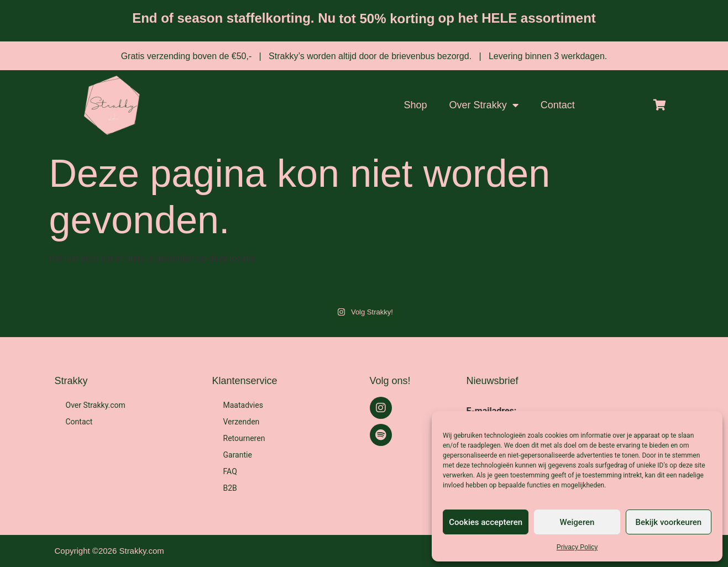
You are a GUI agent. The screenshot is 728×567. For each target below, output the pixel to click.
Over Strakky (484, 105)
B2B (230, 488)
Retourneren (244, 438)
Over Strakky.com (96, 405)
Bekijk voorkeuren (668, 522)
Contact (558, 105)
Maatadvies (243, 405)
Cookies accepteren (486, 522)
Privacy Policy (577, 547)
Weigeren (577, 522)
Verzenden (242, 422)
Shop (416, 105)
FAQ (230, 471)
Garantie (238, 455)
